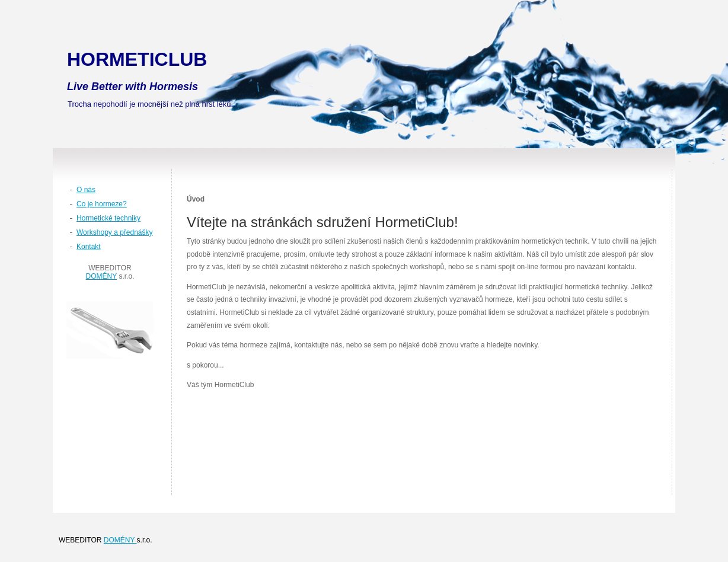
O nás (86, 190)
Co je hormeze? (102, 204)
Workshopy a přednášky (115, 232)
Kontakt (89, 247)
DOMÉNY (101, 276)
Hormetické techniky (108, 218)
